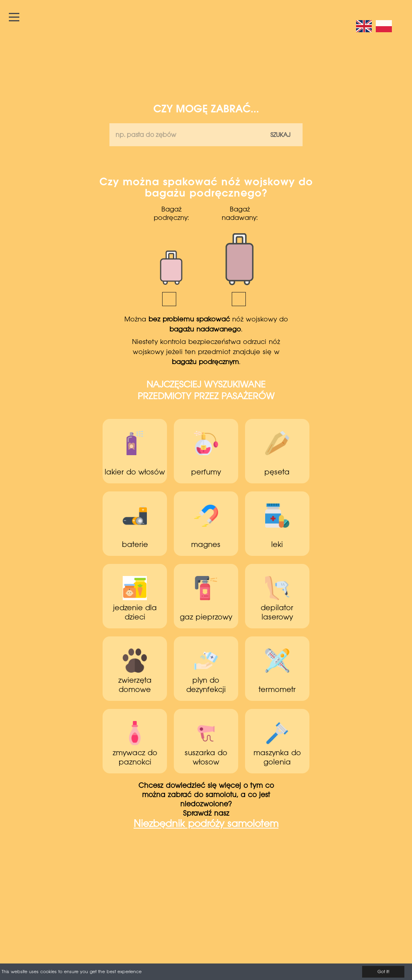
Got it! (383, 972)
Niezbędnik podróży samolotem (206, 825)
